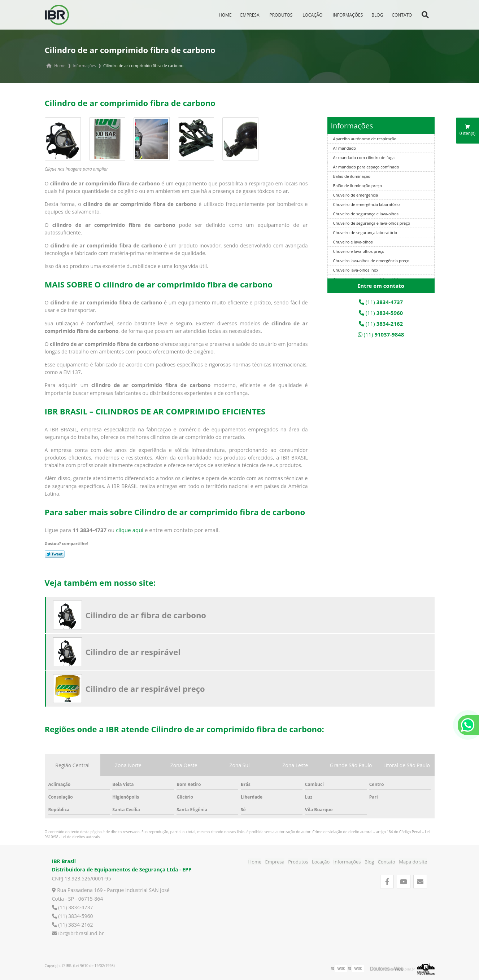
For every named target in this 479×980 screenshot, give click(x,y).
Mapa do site (413, 862)
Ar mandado (345, 148)
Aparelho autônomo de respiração (365, 139)
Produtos (283, 14)
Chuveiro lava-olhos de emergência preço (371, 261)
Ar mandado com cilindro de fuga (364, 157)
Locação (314, 14)
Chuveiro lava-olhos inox (356, 270)
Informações (350, 14)
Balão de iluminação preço (358, 186)
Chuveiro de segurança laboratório (365, 232)
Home (227, 14)
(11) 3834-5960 (73, 916)
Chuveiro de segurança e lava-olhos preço (372, 223)
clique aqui (130, 530)
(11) (381, 302)
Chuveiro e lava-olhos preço (359, 251)
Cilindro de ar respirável (133, 652)
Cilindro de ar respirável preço (145, 689)
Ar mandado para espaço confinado (366, 167)
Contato (404, 14)
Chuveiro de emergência (356, 195)
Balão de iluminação (352, 176)
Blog (379, 14)
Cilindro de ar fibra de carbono (146, 615)
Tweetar (55, 554)
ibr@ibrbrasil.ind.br (78, 933)
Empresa (252, 14)
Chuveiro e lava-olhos (353, 242)
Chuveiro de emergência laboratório (367, 204)
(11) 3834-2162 (73, 925)
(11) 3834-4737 (73, 907)
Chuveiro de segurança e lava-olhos (366, 214)
